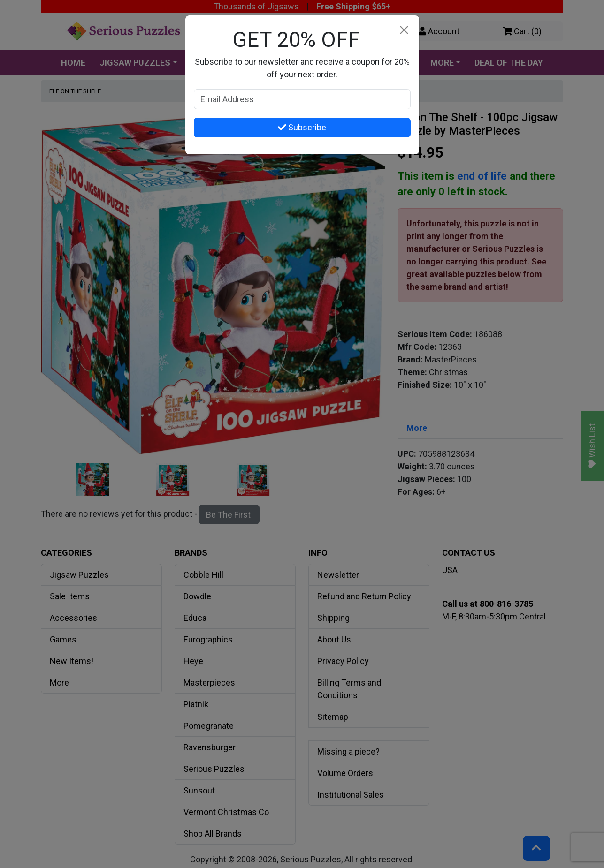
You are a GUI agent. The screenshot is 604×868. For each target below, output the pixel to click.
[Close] (404, 30)
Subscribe (302, 127)
